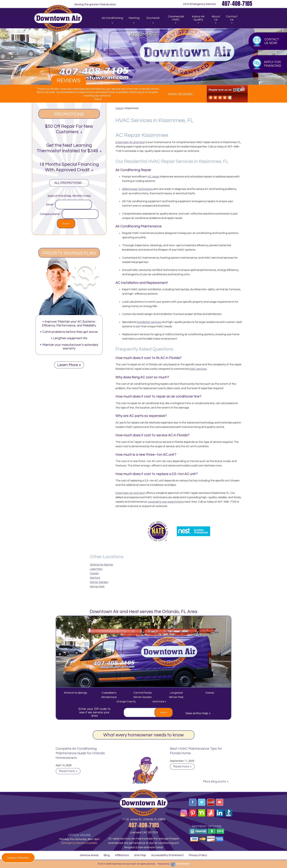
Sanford (95, 578)
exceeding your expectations (166, 502)
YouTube (220, 802)
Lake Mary (96, 569)
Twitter (202, 802)
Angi (211, 813)
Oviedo (94, 573)
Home (119, 108)
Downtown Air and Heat (130, 142)
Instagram (184, 813)
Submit (66, 224)
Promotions (69, 114)
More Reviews (180, 94)
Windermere (109, 697)
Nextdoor (202, 813)
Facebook (193, 802)
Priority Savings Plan (69, 253)
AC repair (154, 177)
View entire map (197, 713)
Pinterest (193, 813)
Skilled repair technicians (137, 189)
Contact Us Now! (272, 41)
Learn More (68, 365)
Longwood (176, 693)
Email (51, 205)
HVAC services (198, 369)
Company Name (51, 214)
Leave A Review (18, 858)
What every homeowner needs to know (143, 735)
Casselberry (109, 693)
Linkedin (220, 813)
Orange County (126, 702)
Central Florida (143, 693)
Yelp (211, 802)
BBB (229, 813)
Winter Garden (99, 582)
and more (159, 702)
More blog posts (215, 782)
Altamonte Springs (101, 565)
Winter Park (97, 587)
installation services (149, 322)
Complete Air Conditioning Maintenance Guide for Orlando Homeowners (80, 753)
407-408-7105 (144, 825)
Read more (67, 771)
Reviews (69, 81)
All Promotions (68, 183)
